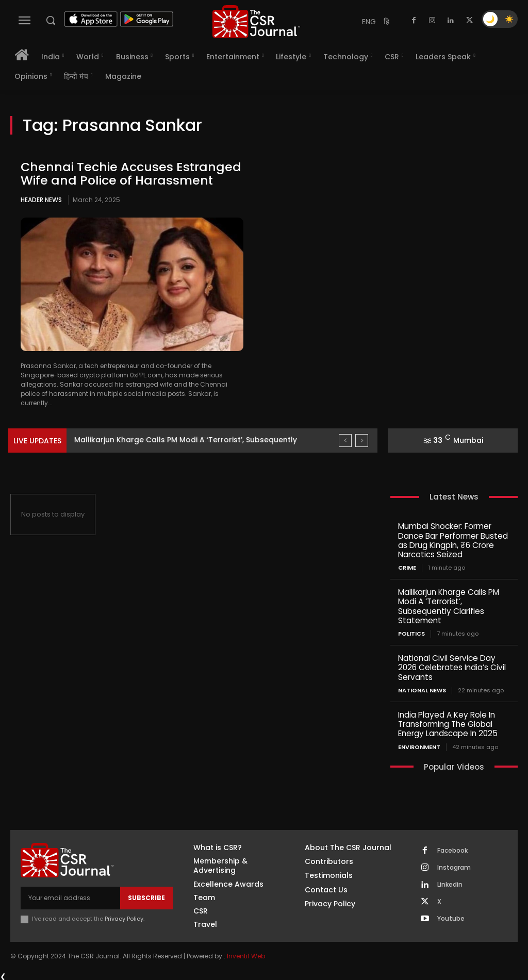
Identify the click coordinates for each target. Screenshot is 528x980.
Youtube (451, 917)
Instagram (454, 866)
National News (422, 689)
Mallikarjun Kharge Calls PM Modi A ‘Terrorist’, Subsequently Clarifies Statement (449, 605)
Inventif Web (246, 954)
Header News (41, 200)
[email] (70, 896)
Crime (407, 567)
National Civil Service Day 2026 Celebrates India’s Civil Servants (451, 666)
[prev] (345, 441)
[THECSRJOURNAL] (256, 21)
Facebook (452, 849)
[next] (362, 441)
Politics (411, 633)
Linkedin (450, 883)
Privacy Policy (124, 917)
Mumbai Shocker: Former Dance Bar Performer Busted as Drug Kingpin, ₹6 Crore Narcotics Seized (453, 540)
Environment (419, 745)
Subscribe (146, 896)
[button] (51, 20)
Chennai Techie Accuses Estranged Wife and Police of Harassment (131, 173)
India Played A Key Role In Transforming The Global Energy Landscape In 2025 (447, 722)
